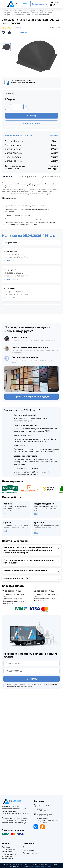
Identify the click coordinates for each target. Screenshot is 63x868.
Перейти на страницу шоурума (32, 397)
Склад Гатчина (13, 161)
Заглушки (8, 13)
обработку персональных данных (32, 685)
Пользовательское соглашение (41, 867)
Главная (5, 11)
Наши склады (29, 850)
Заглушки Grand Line (21, 13)
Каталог (13, 11)
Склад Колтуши (14, 153)
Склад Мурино (13, 145)
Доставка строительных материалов (8, 849)
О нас (25, 847)
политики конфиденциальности (20, 686)
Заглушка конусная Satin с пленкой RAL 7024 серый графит (27, 15)
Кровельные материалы (27, 11)
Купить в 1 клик (32, 123)
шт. (13, 94)
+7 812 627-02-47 (54, 4)
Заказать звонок (39, 4)
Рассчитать (31, 679)
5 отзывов (19, 28)
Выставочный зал (31, 853)
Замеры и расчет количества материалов (10, 856)
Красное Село (13, 157)
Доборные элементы (46, 11)
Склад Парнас (13, 149)
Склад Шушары (14, 141)
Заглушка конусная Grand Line (43, 13)
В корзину (31, 116)
